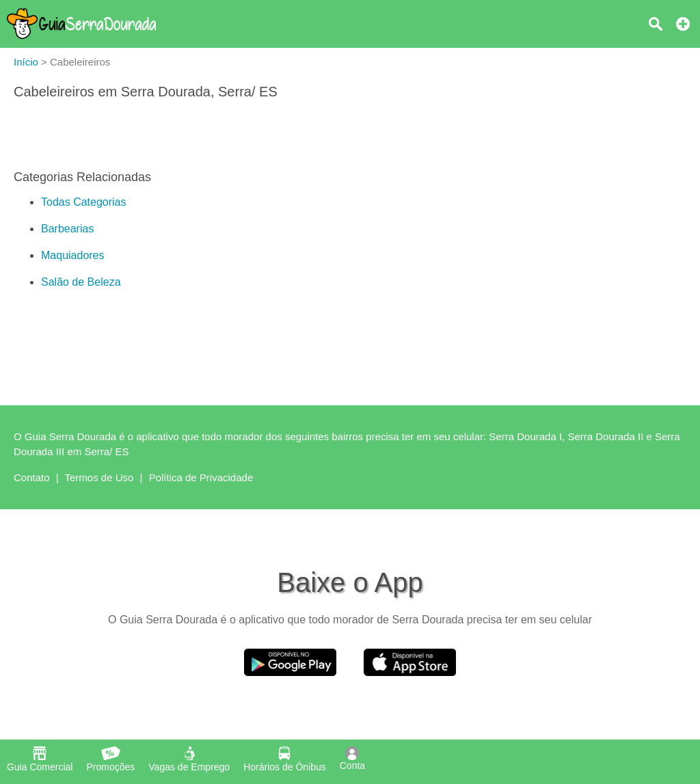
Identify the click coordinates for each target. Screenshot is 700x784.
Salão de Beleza (81, 282)
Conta (352, 759)
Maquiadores (73, 255)
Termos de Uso (99, 477)
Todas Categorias (84, 202)
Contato (32, 477)
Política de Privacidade (201, 477)
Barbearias (67, 229)
